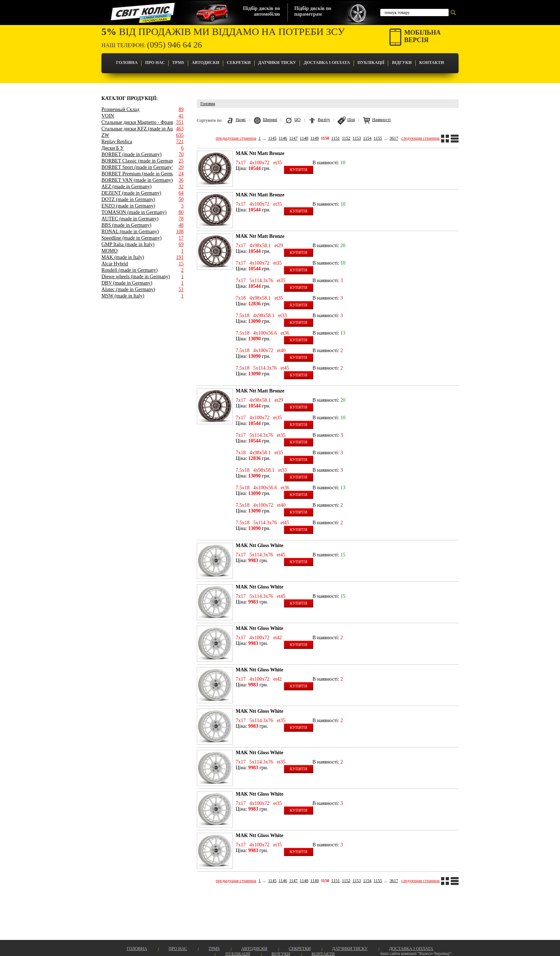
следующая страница (421, 138)
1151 (336, 138)
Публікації (371, 62)
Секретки (239, 62)
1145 (272, 138)
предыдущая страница (236, 138)
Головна (127, 62)
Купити (299, 170)
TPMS (178, 62)
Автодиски (206, 62)
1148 (304, 138)
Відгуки (402, 62)
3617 (394, 138)
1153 (357, 138)
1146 (283, 138)
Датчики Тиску (277, 62)
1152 (346, 138)
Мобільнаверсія (422, 36)
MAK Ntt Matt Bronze (260, 153)
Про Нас (155, 62)
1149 (315, 138)
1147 (294, 138)
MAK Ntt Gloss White (259, 545)
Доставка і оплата (327, 62)
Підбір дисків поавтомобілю (262, 11)
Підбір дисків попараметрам (313, 11)
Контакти (432, 62)
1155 (378, 138)
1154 (367, 138)
